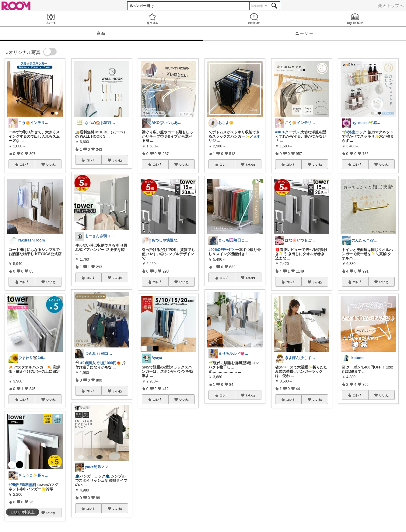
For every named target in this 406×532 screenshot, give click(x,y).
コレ (24, 164)
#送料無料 (28, 485)
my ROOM (355, 19)
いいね (51, 164)
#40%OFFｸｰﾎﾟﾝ (221, 250)
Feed (51, 19)
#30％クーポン (287, 132)
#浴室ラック (357, 132)
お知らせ (254, 19)
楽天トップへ (391, 5)
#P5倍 (14, 485)
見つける (152, 19)
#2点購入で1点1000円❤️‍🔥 (101, 363)
